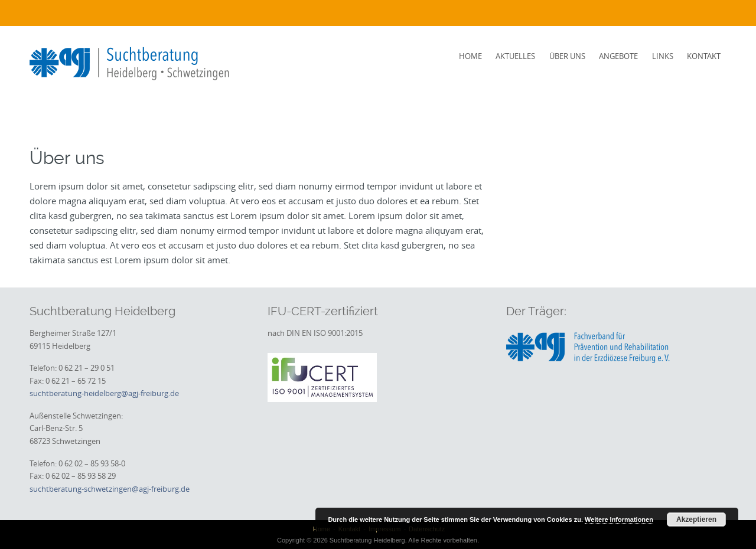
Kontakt (704, 56)
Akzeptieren (696, 519)
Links (663, 56)
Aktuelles (515, 56)
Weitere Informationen (619, 519)
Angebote (618, 56)
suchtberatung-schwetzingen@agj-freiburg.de (110, 489)
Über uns (567, 56)
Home (470, 56)
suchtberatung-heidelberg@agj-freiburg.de (104, 393)
